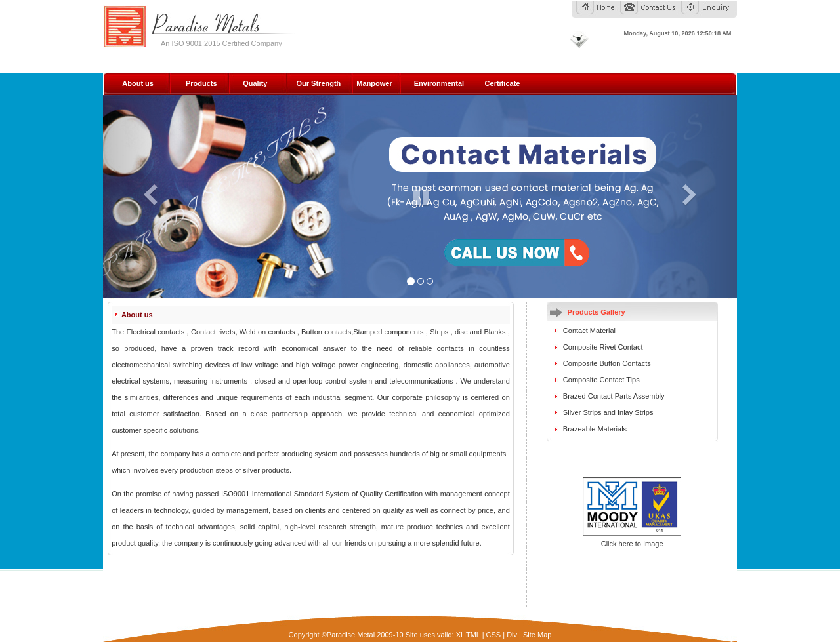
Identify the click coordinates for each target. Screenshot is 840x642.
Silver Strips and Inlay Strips (608, 412)
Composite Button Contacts (607, 363)
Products (201, 83)
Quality (255, 83)
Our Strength (318, 83)
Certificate (503, 83)
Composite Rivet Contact (603, 347)
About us (138, 83)
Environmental (439, 83)
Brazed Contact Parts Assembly (614, 396)
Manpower (374, 83)
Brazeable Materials (595, 429)
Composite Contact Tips (601, 380)
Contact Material (589, 331)
